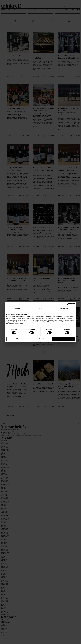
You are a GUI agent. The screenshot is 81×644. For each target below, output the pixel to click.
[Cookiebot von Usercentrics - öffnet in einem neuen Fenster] (68, 304)
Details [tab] (41, 309)
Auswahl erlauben (40, 339)
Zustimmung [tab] (17, 309)
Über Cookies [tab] (64, 309)
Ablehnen (18, 339)
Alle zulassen (63, 339)
